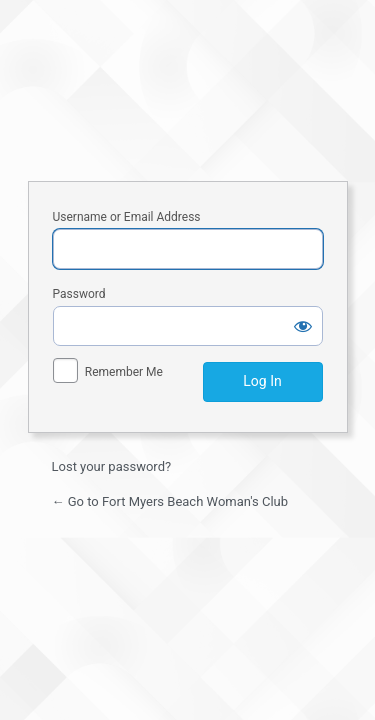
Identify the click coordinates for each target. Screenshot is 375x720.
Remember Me (124, 372)
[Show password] (303, 326)
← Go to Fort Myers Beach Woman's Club (170, 501)
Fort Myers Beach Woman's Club (188, 88)
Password (79, 294)
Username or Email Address (127, 217)
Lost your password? (112, 466)
